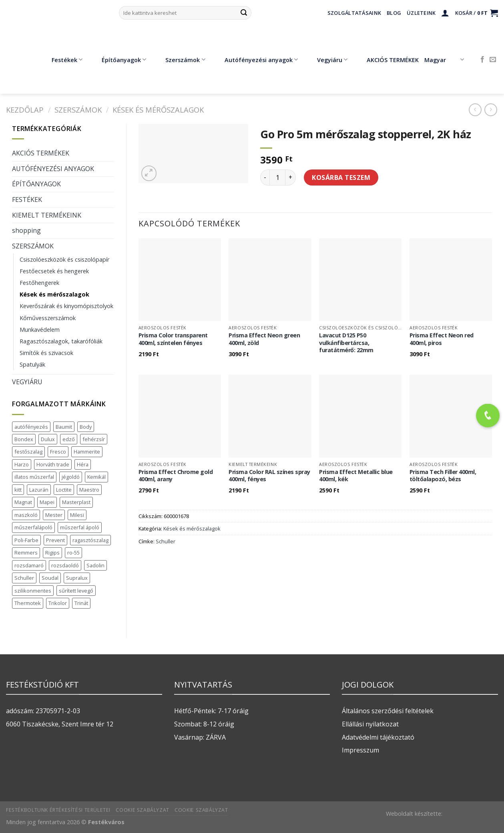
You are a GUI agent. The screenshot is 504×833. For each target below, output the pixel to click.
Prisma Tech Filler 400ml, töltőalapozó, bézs (443, 476)
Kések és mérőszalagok (158, 110)
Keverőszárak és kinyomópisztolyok (66, 306)
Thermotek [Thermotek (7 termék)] (28, 603)
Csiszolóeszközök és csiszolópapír (64, 259)
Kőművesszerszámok (48, 318)
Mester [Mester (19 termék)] (54, 515)
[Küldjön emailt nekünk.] (493, 60)
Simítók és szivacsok (46, 353)
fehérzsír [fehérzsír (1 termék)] (94, 439)
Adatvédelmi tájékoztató (378, 737)
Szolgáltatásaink (354, 13)
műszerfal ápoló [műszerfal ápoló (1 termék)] (80, 527)
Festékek (61, 60)
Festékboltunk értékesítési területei (58, 810)
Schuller (166, 541)
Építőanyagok (118, 60)
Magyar (444, 60)
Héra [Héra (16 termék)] (83, 464)
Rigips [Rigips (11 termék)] (52, 553)
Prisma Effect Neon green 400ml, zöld (264, 339)
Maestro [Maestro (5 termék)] (89, 490)
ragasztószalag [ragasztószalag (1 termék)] (90, 540)
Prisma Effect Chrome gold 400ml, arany (176, 476)
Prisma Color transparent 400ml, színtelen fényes (173, 339)
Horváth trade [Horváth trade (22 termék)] (53, 464)
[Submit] (244, 13)
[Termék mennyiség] (277, 177)
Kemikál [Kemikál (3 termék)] (96, 477)
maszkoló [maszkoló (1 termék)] (26, 515)
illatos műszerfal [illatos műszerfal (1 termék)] (34, 477)
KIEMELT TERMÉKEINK (47, 215)
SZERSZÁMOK (78, 110)
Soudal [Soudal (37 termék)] (50, 578)
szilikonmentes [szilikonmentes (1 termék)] (33, 591)
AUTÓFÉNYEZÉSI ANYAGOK (53, 169)
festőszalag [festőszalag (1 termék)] (28, 452)
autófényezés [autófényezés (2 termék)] (31, 427)
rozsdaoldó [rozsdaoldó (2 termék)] (65, 565)
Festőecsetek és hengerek (54, 271)
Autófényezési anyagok (255, 60)
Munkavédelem (40, 330)
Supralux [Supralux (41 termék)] (77, 578)
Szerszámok (179, 60)
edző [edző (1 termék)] (69, 439)
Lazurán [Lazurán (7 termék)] (39, 490)
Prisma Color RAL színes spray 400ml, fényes (269, 476)
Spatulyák (32, 364)
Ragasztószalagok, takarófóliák (61, 341)
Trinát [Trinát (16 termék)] (81, 603)
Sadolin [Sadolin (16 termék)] (95, 565)
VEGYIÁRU (27, 382)
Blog (394, 13)
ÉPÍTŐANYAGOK (36, 184)
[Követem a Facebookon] (482, 60)
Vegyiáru (326, 60)
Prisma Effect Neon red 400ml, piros (442, 339)
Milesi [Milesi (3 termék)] (77, 515)
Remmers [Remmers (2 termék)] (26, 553)
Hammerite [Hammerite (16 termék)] (87, 452)
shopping (26, 230)
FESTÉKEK (27, 200)
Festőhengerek (39, 283)
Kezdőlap (25, 110)
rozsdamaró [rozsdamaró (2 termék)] (29, 565)
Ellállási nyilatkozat (370, 724)
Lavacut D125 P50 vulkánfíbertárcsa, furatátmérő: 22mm (346, 343)
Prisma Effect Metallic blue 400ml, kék (356, 476)
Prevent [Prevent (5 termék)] (55, 540)
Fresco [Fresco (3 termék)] (58, 452)
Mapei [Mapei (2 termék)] (47, 502)
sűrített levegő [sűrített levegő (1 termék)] (76, 591)
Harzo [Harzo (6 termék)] (22, 464)
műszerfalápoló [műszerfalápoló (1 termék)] (33, 527)
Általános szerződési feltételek (388, 711)
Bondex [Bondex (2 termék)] (24, 439)
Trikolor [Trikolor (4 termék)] (58, 603)
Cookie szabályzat (142, 810)
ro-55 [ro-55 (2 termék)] (73, 553)
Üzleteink (421, 13)
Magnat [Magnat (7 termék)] (23, 502)
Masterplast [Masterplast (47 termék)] (76, 502)
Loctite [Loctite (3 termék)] (64, 490)
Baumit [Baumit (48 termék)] (64, 427)
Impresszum (360, 750)
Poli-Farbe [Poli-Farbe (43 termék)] (26, 540)
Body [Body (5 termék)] (86, 427)
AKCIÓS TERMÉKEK (387, 60)
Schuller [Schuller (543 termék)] (24, 578)
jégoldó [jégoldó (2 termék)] (71, 477)
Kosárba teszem (341, 177)
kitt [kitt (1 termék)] (18, 490)
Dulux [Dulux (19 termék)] (48, 439)
